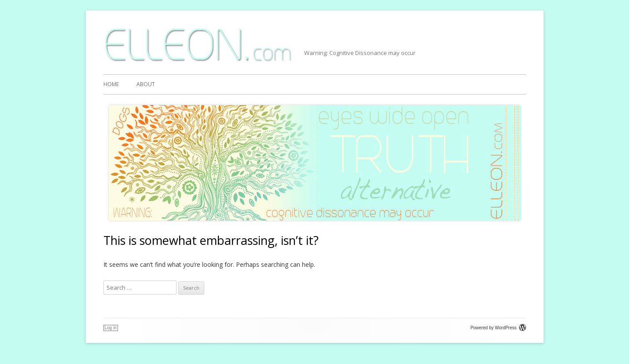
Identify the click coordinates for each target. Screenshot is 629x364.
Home (111, 84)
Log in (111, 328)
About (146, 84)
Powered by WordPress (498, 328)
